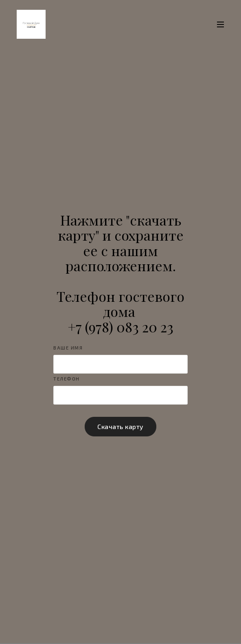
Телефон (67, 379)
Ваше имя (68, 348)
